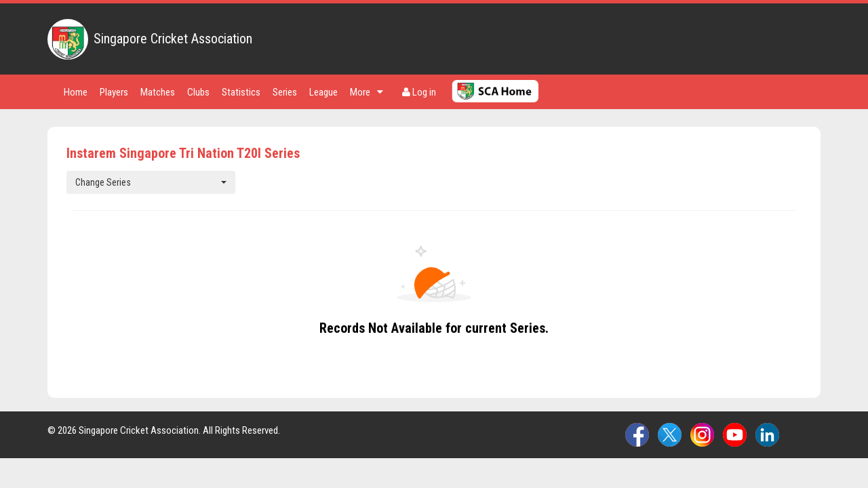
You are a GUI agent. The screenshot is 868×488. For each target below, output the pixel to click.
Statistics (241, 92)
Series (285, 92)
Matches (158, 92)
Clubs (198, 92)
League (323, 92)
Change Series (151, 182)
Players (114, 92)
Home (76, 92)
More (367, 92)
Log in (419, 92)
